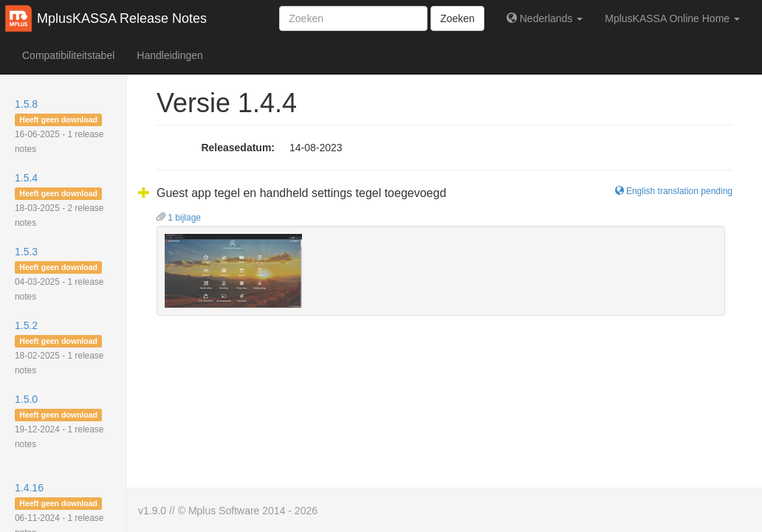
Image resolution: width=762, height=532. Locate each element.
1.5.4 (59, 200)
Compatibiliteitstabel (68, 55)
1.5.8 (59, 126)
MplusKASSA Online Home (672, 18)
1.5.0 (59, 421)
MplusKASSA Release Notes (122, 18)
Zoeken (457, 18)
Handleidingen (170, 55)
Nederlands (545, 18)
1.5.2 (59, 348)
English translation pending (674, 191)
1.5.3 (59, 274)
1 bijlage (179, 218)
